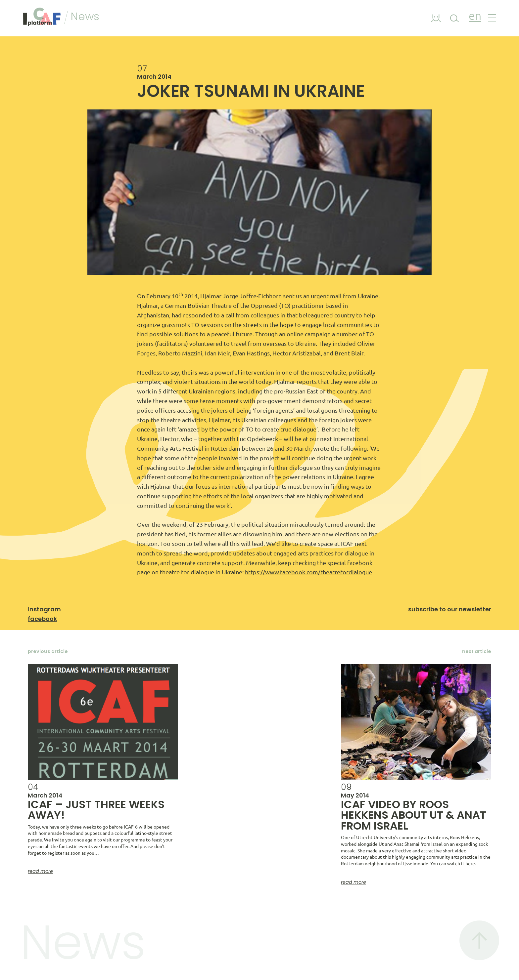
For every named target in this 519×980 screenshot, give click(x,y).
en (475, 17)
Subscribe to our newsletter (450, 609)
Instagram (44, 609)
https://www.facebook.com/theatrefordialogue (308, 572)
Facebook (42, 619)
